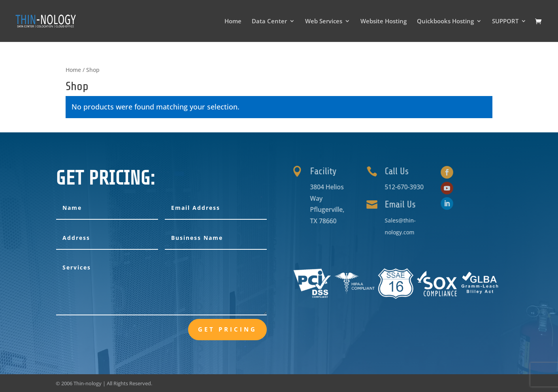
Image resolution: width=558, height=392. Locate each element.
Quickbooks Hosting (445, 22)
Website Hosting (384, 22)
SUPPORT (505, 22)
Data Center (269, 22)
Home (233, 22)
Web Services (324, 22)
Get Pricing (227, 329)
